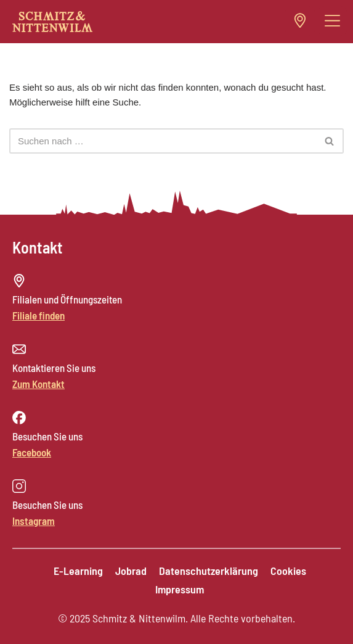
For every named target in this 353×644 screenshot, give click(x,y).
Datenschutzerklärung (209, 571)
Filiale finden (39, 315)
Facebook (32, 452)
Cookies (288, 571)
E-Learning (78, 571)
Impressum (180, 589)
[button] (333, 21)
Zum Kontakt (39, 384)
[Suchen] (163, 141)
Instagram (34, 521)
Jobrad (131, 571)
